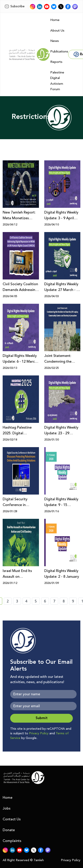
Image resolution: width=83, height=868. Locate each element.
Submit (42, 718)
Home (55, 20)
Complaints (12, 841)
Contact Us (12, 819)
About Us (57, 31)
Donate (9, 830)
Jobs (7, 808)
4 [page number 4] (26, 601)
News (55, 41)
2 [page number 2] (8, 601)
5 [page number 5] (36, 601)
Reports (56, 62)
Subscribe (15, 6)
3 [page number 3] (17, 601)
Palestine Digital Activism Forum (57, 81)
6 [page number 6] (45, 601)
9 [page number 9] (73, 601)
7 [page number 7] (54, 601)
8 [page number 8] (64, 601)
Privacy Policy (39, 733)
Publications (59, 52)
